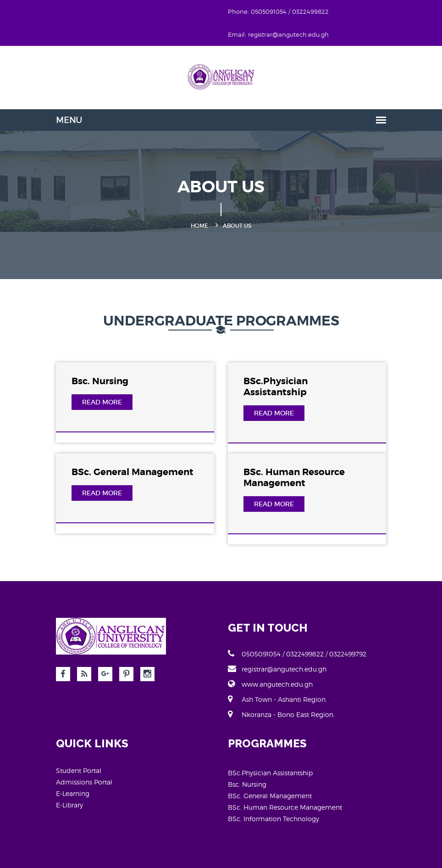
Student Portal (79, 770)
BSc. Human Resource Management (294, 478)
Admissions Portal (84, 782)
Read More (102, 402)
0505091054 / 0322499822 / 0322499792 (297, 654)
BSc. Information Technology (273, 819)
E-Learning (73, 793)
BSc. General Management (133, 472)
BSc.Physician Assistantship (276, 387)
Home (199, 226)
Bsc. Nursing (100, 381)
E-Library (69, 805)
